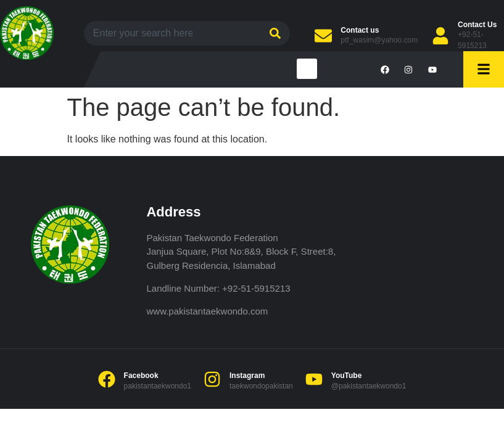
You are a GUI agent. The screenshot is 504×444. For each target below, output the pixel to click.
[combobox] (171, 33)
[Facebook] (107, 379)
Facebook (141, 376)
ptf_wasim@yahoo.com (379, 40)
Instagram (247, 376)
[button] (307, 69)
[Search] (274, 33)
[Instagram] (212, 379)
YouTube (347, 376)
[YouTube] (314, 379)
